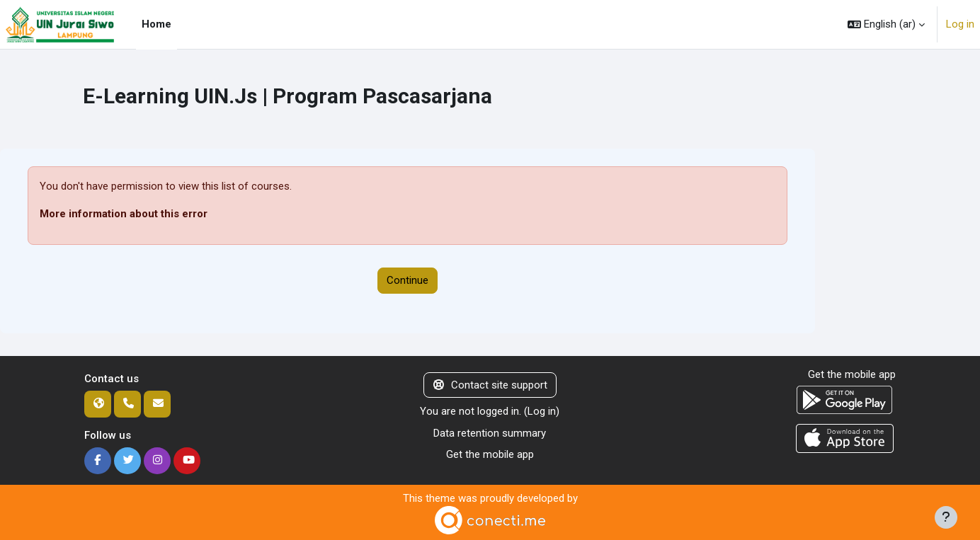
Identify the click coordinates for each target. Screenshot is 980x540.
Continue (408, 280)
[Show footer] (946, 517)
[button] (886, 24)
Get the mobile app (490, 454)
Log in (960, 24)
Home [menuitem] (156, 24)
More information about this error (124, 214)
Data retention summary (490, 433)
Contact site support (490, 385)
